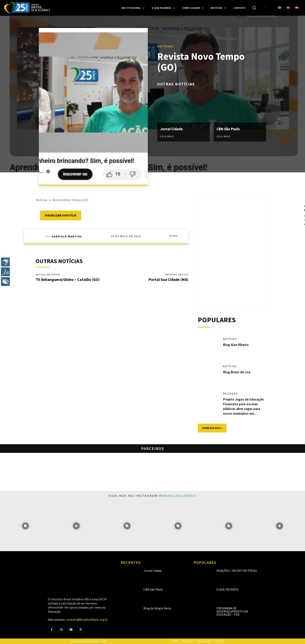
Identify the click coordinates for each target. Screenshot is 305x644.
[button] (254, 8)
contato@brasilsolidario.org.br (87, 620)
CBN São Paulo (230, 129)
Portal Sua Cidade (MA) (168, 279)
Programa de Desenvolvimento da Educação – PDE (232, 611)
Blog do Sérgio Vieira (157, 608)
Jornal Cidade (172, 129)
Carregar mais (212, 428)
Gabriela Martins (67, 236)
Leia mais (167, 136)
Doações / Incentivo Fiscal (237, 570)
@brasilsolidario (178, 495)
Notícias (165, 46)
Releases (230, 394)
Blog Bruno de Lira (237, 372)
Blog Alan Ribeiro (236, 345)
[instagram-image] (25, 526)
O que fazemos (227, 589)
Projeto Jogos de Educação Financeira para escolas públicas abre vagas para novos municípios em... (244, 406)
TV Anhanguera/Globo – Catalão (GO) (68, 279)
